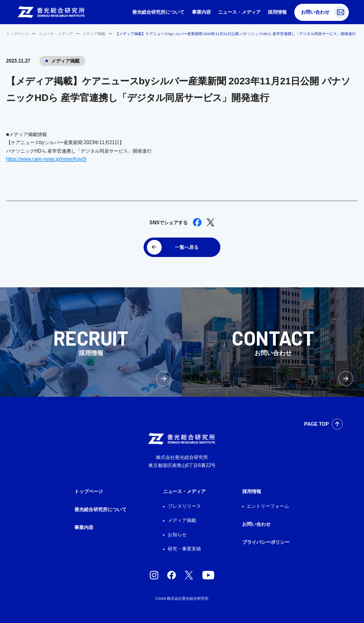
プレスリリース (184, 506)
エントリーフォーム (268, 506)
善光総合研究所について (158, 12)
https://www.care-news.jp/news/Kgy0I (46, 159)
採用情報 (277, 12)
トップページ (18, 34)
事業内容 (201, 12)
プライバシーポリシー (266, 542)
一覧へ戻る (187, 247)
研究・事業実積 (184, 549)
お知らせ (177, 535)
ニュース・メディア (239, 12)
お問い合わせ (315, 12)
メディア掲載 (94, 34)
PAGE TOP (317, 424)
